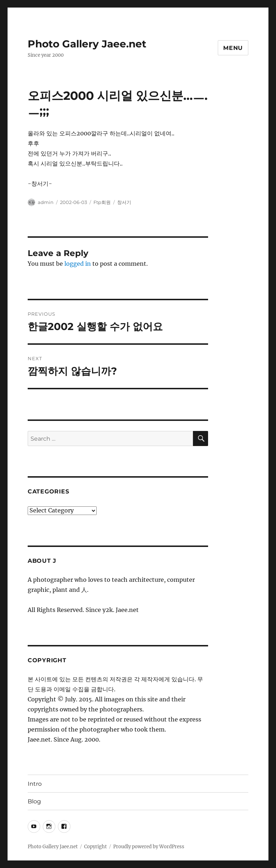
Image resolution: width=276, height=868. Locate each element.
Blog (34, 801)
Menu (233, 48)
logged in (78, 264)
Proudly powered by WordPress (149, 847)
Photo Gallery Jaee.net (87, 44)
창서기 (124, 202)
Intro (35, 784)
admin (46, 202)
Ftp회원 (102, 202)
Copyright (95, 847)
